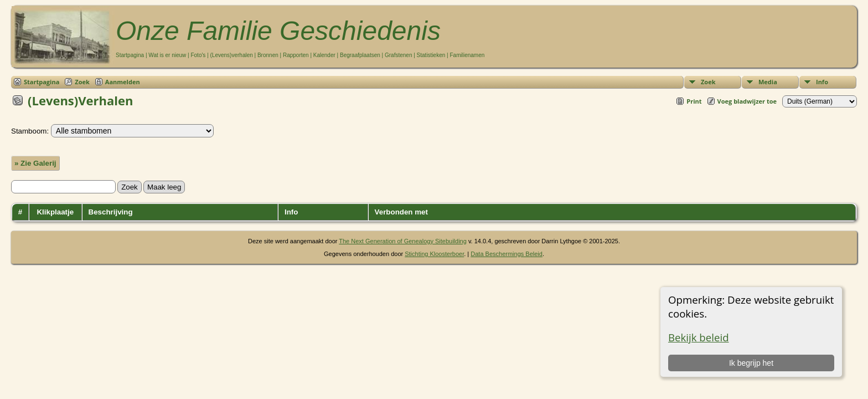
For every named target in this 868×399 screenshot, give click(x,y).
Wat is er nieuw (167, 55)
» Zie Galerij (35, 163)
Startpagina (130, 55)
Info (822, 82)
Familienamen (467, 55)
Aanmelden (123, 82)
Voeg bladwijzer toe (747, 101)
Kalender (324, 55)
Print (694, 101)
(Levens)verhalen (232, 55)
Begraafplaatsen (360, 55)
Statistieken (431, 55)
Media (768, 82)
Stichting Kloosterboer (434, 254)
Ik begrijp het (751, 363)
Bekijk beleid (699, 337)
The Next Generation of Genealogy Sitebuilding (403, 241)
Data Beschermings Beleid (507, 254)
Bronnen (268, 55)
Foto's (198, 55)
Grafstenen (398, 55)
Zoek (708, 82)
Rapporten (296, 55)
